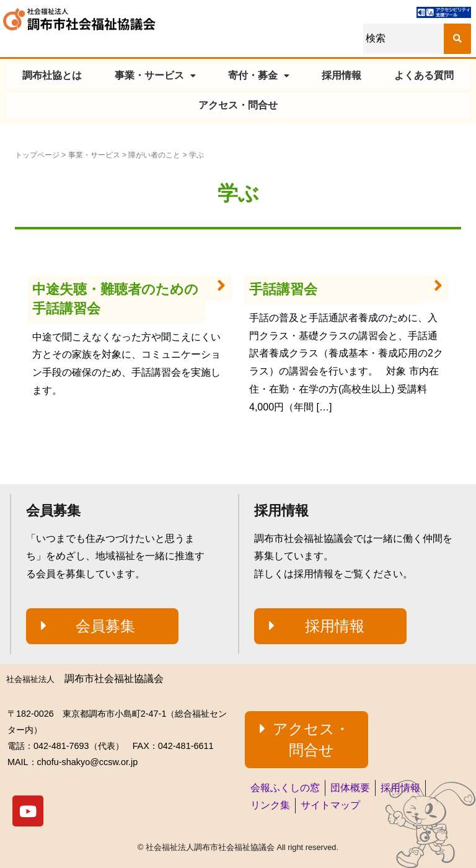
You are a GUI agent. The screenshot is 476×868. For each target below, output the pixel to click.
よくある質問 (424, 75)
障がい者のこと (154, 155)
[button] (102, 626)
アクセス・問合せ (238, 105)
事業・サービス (155, 75)
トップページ (37, 155)
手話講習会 (283, 289)
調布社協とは (52, 75)
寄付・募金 (259, 75)
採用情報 (342, 75)
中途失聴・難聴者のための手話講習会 (115, 299)
